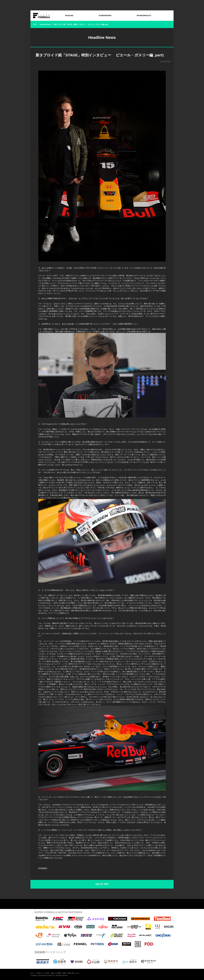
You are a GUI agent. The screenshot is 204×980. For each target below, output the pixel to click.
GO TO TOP (102, 884)
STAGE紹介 (43, 868)
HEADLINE (69, 16)
